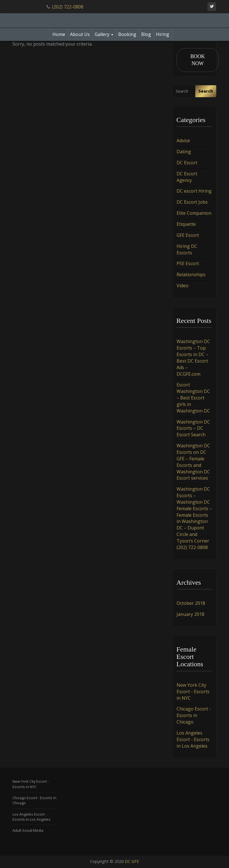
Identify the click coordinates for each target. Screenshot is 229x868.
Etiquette (186, 224)
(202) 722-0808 (68, 7)
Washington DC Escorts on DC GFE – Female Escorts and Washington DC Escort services (193, 462)
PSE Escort (188, 264)
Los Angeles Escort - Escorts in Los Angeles (193, 739)
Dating (184, 152)
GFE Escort (188, 235)
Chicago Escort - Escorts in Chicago (194, 716)
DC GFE (132, 862)
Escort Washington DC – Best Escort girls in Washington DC (193, 398)
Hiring (163, 34)
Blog (146, 34)
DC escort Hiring (194, 191)
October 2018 (191, 603)
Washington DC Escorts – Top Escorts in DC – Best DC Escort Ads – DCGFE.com (193, 358)
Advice (183, 141)
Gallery (104, 34)
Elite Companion (194, 213)
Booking (127, 34)
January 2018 (190, 614)
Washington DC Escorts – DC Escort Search (193, 428)
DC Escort (187, 163)
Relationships (191, 275)
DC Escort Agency (187, 177)
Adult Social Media (28, 831)
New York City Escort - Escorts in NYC (193, 692)
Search (206, 91)
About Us (80, 34)
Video (183, 286)
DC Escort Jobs (192, 202)
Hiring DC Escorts (187, 249)
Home (59, 34)
